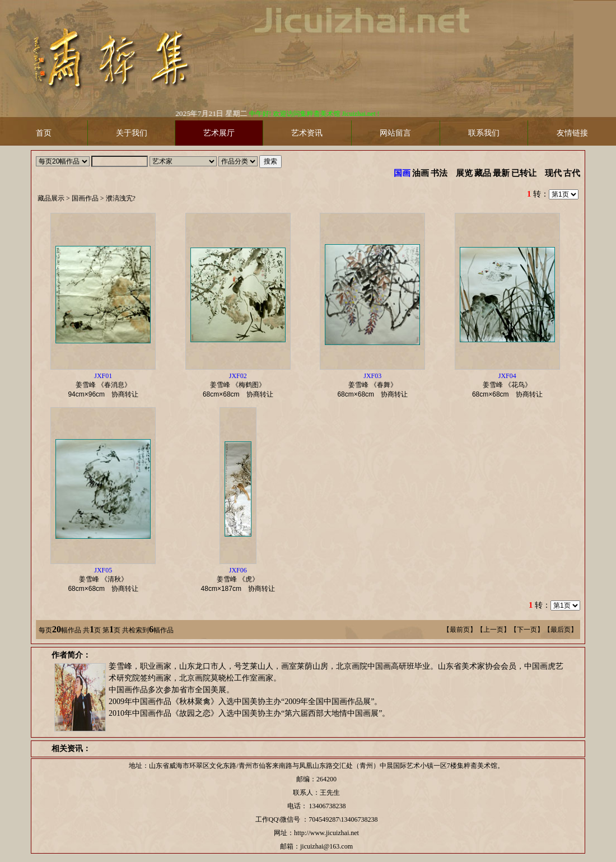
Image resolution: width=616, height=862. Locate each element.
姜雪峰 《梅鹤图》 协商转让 (241, 385)
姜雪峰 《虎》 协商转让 (241, 579)
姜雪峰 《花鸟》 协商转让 (511, 385)
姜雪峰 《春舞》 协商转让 (376, 385)
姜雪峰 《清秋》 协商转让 (106, 579)
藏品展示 (51, 198)
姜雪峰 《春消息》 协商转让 (106, 385)
